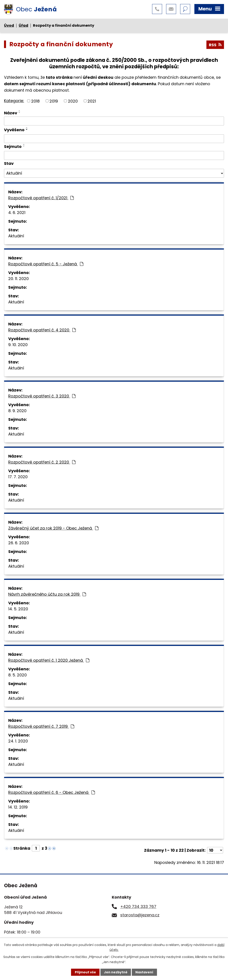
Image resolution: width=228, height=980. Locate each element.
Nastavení (144, 972)
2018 (35, 101)
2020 (73, 101)
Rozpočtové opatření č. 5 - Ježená (46, 264)
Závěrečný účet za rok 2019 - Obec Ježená (53, 528)
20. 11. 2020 (18, 279)
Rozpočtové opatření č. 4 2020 (42, 330)
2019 (54, 101)
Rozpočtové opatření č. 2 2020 (42, 462)
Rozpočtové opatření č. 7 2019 (41, 726)
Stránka (22, 848)
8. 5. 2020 (17, 675)
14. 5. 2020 (18, 609)
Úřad (23, 25)
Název (11, 113)
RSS (215, 45)
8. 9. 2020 (17, 411)
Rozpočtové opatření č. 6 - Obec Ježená (52, 792)
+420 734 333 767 (138, 906)
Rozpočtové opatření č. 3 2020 (42, 396)
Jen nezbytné (116, 972)
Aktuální (16, 236)
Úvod (9, 25)
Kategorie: (14, 101)
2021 (92, 101)
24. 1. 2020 (18, 741)
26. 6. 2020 (19, 543)
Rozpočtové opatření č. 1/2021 (41, 198)
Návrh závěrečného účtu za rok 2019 (47, 594)
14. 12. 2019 (18, 807)
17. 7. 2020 (18, 477)
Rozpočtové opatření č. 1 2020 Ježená (49, 660)
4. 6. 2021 (17, 213)
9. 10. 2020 (18, 345)
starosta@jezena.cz (140, 915)
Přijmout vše (85, 972)
